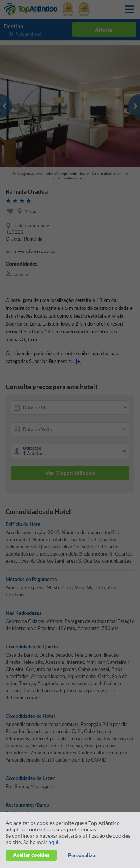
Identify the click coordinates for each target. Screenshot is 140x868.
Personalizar (83, 855)
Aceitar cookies (31, 855)
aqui (54, 842)
